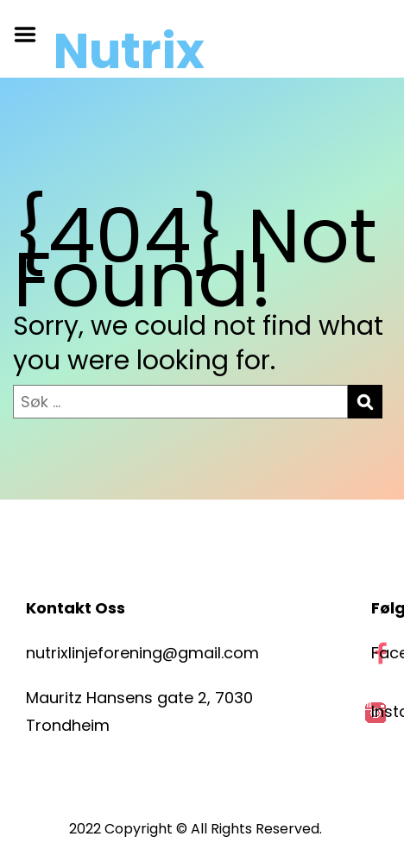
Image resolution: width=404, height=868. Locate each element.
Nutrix (129, 52)
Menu (31, 35)
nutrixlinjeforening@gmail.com (142, 653)
